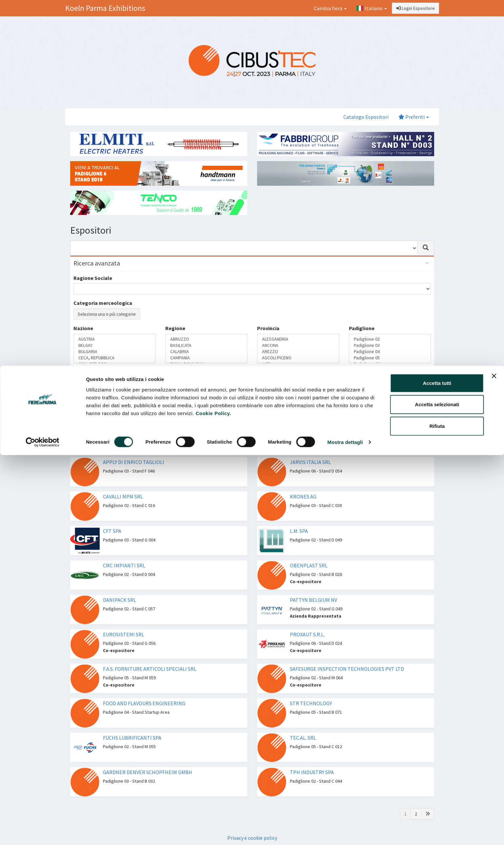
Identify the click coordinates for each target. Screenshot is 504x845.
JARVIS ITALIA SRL (310, 462)
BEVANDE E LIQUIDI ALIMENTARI (206, 383)
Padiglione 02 (390, 339)
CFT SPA (112, 531)
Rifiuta (437, 60)
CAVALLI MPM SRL (123, 496)
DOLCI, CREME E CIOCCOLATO (206, 401)
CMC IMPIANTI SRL (124, 565)
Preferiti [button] (414, 117)
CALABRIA (206, 352)
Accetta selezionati (437, 39)
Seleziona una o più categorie (107, 314)
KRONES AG (303, 496)
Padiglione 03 (390, 345)
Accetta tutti (437, 17)
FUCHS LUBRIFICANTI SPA (132, 738)
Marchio (114, 395)
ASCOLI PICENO (298, 358)
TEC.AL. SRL (303, 738)
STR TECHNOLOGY (311, 703)
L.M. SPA (299, 531)
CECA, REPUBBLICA (114, 358)
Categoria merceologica (103, 303)
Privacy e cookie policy (252, 838)
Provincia (268, 328)
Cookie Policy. (213, 47)
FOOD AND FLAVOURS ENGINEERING (144, 703)
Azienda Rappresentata (114, 383)
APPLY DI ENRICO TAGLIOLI (134, 462)
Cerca (83, 417)
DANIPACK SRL (120, 600)
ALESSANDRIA (298, 339)
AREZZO (298, 352)
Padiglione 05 (390, 358)
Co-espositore (114, 389)
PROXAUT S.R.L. (307, 634)
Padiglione (362, 328)
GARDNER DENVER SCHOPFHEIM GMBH (148, 772)
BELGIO (114, 345)
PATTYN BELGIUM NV (313, 600)
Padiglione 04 (390, 352)
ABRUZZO (206, 339)
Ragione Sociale (93, 278)
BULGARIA (114, 352)
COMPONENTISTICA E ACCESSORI (298, 395)
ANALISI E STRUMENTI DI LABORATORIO (298, 383)
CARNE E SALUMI (206, 395)
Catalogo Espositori (366, 117)
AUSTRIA (114, 339)
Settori (174, 372)
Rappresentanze (93, 372)
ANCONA (298, 345)
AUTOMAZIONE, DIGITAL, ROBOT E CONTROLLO (298, 389)
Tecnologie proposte (282, 372)
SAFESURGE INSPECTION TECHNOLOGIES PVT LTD (347, 669)
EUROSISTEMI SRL (124, 634)
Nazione (83, 328)
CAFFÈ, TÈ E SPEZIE (206, 389)
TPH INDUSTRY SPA (312, 772)
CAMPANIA (206, 358)
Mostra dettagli (345, 77)
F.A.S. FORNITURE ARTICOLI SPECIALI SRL (150, 669)
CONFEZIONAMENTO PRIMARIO (298, 401)
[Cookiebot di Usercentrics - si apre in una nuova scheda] (42, 77)
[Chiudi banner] (494, 10)
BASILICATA (206, 345)
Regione (175, 328)
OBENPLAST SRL (309, 565)
